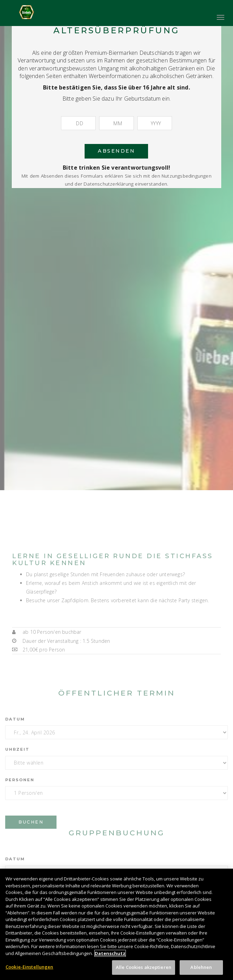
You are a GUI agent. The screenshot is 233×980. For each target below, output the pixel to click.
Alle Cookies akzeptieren (144, 971)
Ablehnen (201, 971)
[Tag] (78, 123)
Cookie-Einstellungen (29, 971)
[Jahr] (155, 123)
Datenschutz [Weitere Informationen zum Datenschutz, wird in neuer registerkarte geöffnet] (110, 957)
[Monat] (116, 123)
